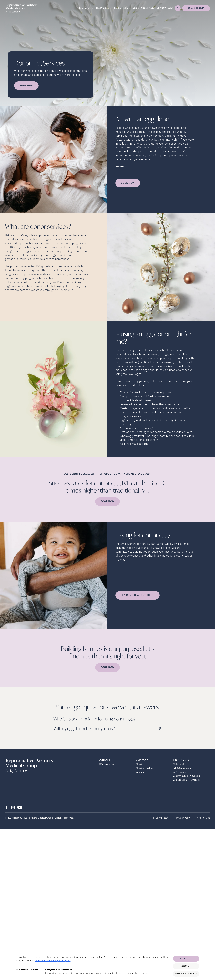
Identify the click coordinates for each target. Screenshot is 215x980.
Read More (121, 167)
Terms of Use (203, 818)
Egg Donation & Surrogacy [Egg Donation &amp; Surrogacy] (186, 780)
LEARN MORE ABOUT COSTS (138, 595)
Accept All (186, 959)
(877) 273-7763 (165, 8)
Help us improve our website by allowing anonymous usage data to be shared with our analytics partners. (97, 971)
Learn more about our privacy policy (53, 961)
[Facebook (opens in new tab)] (7, 807)
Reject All (186, 966)
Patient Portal (148, 8)
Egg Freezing (180, 772)
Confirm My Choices (186, 974)
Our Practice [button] (102, 8)
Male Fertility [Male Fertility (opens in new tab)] (180, 764)
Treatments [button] (85, 8)
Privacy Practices (162, 818)
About (139, 764)
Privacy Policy (183, 818)
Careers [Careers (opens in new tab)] (140, 772)
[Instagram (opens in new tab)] (13, 807)
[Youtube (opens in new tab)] (20, 807)
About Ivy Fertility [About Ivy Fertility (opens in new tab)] (145, 768)
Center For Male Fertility (126, 8)
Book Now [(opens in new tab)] (128, 183)
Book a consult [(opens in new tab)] (196, 8)
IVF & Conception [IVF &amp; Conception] (182, 768)
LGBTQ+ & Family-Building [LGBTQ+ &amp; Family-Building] (186, 776)
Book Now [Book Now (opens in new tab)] (26, 86)
